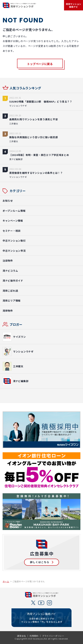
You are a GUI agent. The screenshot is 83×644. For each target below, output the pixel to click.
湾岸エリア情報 (12, 301)
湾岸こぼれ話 (10, 291)
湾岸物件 (8, 311)
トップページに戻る (40, 64)
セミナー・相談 (12, 231)
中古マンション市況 (14, 251)
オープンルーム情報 (14, 211)
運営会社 (21, 636)
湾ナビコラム (10, 271)
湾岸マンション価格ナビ (74, 5)
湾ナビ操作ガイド (13, 281)
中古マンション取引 (14, 241)
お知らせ (8, 201)
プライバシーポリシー (53, 636)
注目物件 (8, 261)
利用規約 (34, 636)
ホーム (6, 581)
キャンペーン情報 (13, 221)
